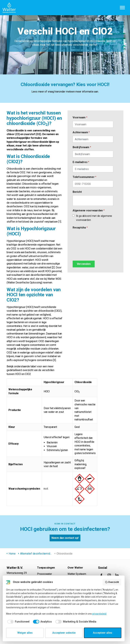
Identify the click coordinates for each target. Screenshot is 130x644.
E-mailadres (81, 162)
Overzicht (112, 582)
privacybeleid (99, 614)
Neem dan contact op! (65, 538)
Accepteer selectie (64, 633)
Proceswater (44, 574)
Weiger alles (25, 633)
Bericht (77, 192)
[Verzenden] (84, 264)
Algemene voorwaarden (89, 210)
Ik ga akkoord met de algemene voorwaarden (92, 218)
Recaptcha (80, 228)
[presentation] (86, 243)
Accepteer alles (103, 633)
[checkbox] (18, 622)
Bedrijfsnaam (82, 147)
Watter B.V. (9, 8)
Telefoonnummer (84, 177)
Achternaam (81, 132)
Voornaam (80, 117)
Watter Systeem (77, 574)
